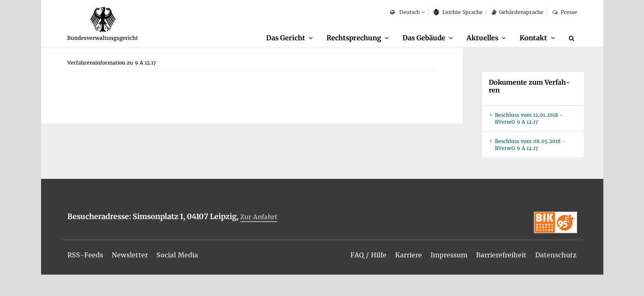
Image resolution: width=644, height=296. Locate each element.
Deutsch (405, 13)
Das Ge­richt (286, 38)
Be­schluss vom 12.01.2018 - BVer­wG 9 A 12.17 (529, 118)
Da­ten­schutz (556, 255)
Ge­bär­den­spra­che (517, 12)
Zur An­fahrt (259, 217)
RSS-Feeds (85, 255)
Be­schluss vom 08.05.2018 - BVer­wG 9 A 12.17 (530, 145)
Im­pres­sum (449, 255)
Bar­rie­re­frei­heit (501, 255)
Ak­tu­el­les (482, 38)
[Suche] (573, 38)
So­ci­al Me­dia (177, 255)
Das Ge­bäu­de (424, 38)
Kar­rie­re (408, 255)
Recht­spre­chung (354, 38)
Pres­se (565, 12)
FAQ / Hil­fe (368, 255)
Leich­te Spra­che (458, 12)
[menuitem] (290, 38)
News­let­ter (130, 255)
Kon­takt (533, 38)
